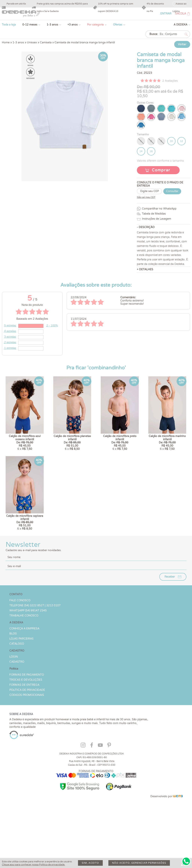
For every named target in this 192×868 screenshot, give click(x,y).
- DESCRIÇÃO (146, 227)
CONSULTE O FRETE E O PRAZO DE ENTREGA (160, 184)
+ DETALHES (145, 269)
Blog (13, 681)
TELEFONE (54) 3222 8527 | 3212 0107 (35, 652)
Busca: (154, 34)
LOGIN (14, 704)
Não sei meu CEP (146, 197)
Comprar (161, 170)
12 (181, 141)
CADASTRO (17, 709)
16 (151, 151)
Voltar (182, 44)
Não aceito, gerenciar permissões (139, 863)
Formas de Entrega (24, 732)
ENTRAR (166, 14)
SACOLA (181, 14)
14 (141, 151)
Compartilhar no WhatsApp (159, 209)
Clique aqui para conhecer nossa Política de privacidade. (33, 865)
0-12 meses (30, 25)
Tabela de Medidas (154, 214)
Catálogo (17, 691)
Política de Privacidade (27, 737)
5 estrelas (10, 326)
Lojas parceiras (21, 686)
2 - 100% (52, 326)
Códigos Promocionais (27, 742)
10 (171, 141)
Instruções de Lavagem (157, 219)
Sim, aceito (90, 863)
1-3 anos (52, 25)
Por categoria (95, 25)
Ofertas (118, 25)
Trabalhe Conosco (24, 663)
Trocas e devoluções (26, 727)
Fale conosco (20, 647)
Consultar (172, 191)
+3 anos (73, 25)
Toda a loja (9, 25)
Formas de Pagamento (27, 722)
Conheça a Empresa (24, 675)
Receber (170, 624)
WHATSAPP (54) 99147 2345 (28, 657)
